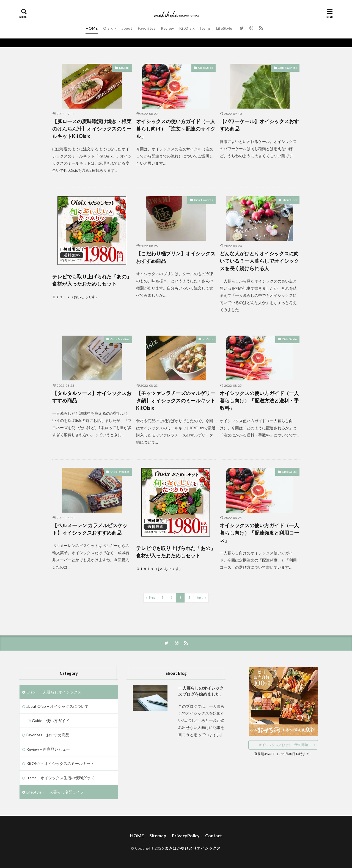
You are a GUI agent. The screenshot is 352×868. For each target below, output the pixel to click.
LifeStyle (224, 28)
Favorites (147, 28)
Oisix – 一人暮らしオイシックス (54, 692)
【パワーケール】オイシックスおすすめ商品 (259, 125)
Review (167, 28)
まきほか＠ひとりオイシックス (193, 848)
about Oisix (290, 200)
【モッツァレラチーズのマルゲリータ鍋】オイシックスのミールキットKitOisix (176, 400)
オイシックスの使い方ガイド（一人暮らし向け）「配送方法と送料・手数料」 (259, 400)
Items (205, 28)
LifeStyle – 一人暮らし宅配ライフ (55, 792)
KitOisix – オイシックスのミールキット (60, 763)
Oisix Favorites (287, 68)
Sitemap (158, 835)
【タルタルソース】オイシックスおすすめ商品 (92, 397)
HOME (92, 28)
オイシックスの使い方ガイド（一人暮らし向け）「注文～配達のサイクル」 (176, 129)
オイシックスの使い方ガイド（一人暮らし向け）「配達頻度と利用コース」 (259, 533)
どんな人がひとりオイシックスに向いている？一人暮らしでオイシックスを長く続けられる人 (259, 261)
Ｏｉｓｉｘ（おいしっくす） (75, 297)
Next (200, 598)
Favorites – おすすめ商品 (48, 735)
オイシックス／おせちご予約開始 (283, 745)
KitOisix (187, 28)
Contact (214, 835)
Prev (152, 598)
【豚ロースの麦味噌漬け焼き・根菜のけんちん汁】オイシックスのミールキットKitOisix (92, 129)
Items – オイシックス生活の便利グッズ (60, 778)
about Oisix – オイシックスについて (57, 706)
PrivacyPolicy (186, 835)
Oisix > (109, 28)
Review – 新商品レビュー (48, 749)
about (127, 28)
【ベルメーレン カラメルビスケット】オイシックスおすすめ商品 (90, 529)
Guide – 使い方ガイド (51, 721)
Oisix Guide (206, 68)
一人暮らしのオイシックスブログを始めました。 (201, 691)
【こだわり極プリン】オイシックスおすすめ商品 (176, 257)
